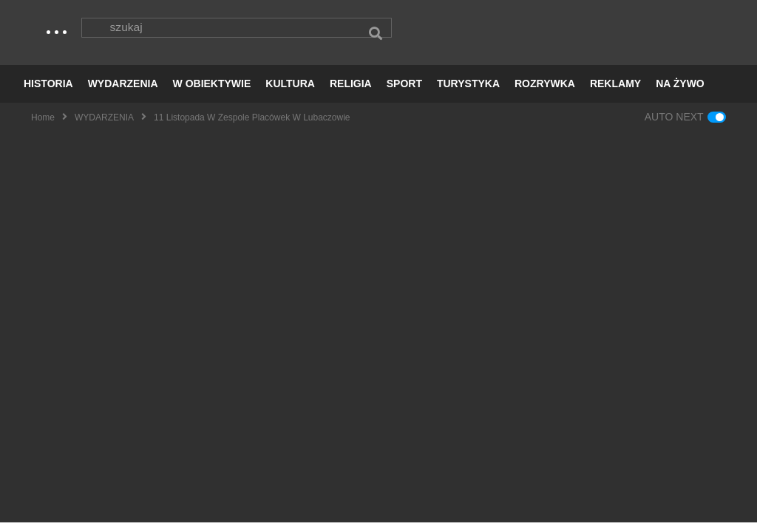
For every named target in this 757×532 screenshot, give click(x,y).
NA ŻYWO (680, 93)
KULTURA (290, 93)
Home (43, 126)
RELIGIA (351, 93)
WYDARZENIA (123, 93)
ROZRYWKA (545, 93)
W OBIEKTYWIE (212, 93)
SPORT (404, 93)
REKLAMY (615, 93)
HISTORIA (48, 93)
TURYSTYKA (468, 93)
